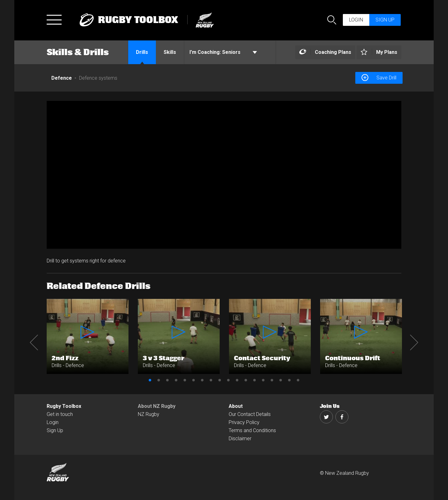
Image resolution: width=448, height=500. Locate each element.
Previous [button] (34, 342)
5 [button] (185, 380)
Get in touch (60, 414)
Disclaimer (240, 439)
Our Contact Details (250, 414)
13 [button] (254, 380)
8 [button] (211, 380)
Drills (142, 52)
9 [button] (220, 380)
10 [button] (228, 380)
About (236, 406)
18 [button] (298, 380)
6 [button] (194, 380)
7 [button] (202, 380)
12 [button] (246, 380)
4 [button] (176, 380)
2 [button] (159, 380)
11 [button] (237, 380)
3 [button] (167, 380)
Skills (170, 52)
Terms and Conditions (252, 430)
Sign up (385, 20)
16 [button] (281, 380)
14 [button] (263, 380)
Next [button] (414, 342)
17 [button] (289, 380)
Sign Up (55, 430)
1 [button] (150, 380)
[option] (224, 175)
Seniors (223, 52)
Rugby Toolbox (64, 406)
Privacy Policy (244, 422)
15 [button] (272, 380)
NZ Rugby (149, 414)
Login (356, 20)
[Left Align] (325, 52)
